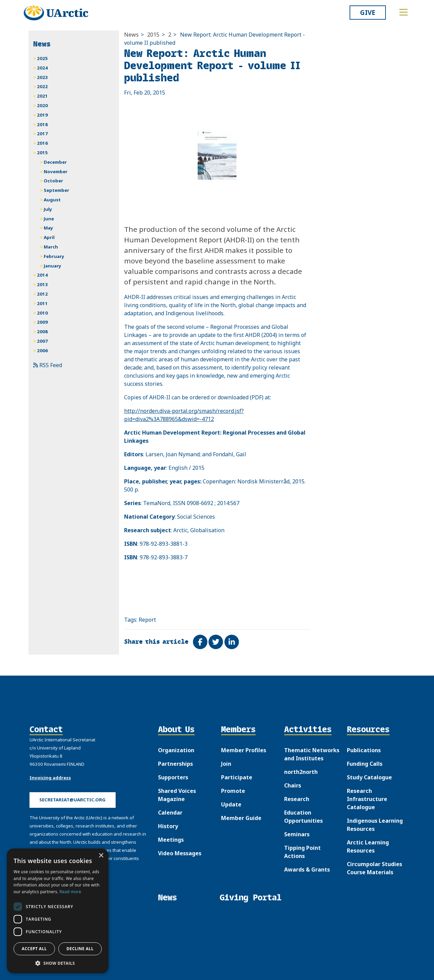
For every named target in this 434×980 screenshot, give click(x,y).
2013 (42, 284)
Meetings (171, 840)
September (56, 190)
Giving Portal (251, 897)
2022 (42, 86)
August (52, 200)
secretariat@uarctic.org (72, 800)
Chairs (293, 785)
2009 (42, 322)
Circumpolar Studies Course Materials (374, 868)
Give (368, 12)
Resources (368, 730)
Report (147, 620)
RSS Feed (48, 365)
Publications (364, 750)
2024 (42, 68)
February (54, 256)
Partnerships (175, 764)
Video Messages (180, 853)
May (48, 228)
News (131, 35)
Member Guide (241, 818)
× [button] (101, 856)
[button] (58, 963)
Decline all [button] (80, 949)
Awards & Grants (307, 869)
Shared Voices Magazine (177, 795)
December (55, 162)
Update (231, 804)
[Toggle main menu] (403, 12)
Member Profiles (244, 750)
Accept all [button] (34, 949)
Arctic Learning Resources (368, 846)
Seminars (297, 834)
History (168, 826)
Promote (233, 791)
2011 (42, 303)
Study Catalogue (369, 777)
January (53, 266)
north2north (301, 772)
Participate (237, 777)
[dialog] (58, 911)
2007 (42, 341)
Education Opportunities (303, 817)
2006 (42, 351)
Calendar (170, 813)
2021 (42, 96)
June (49, 219)
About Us (176, 730)
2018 (42, 124)
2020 (42, 105)
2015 (153, 35)
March (51, 247)
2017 (42, 134)
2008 (42, 332)
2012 (42, 294)
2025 (42, 58)
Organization (176, 750)
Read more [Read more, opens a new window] (71, 892)
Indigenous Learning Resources (375, 825)
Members (238, 730)
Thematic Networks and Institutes (312, 754)
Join (226, 764)
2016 (42, 143)
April (49, 237)
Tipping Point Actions (302, 852)
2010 (42, 313)
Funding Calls (365, 764)
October (53, 181)
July (48, 209)
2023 (42, 77)
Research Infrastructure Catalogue (367, 799)
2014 (42, 275)
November (56, 172)
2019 (42, 115)
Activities (308, 730)
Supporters (173, 777)
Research (297, 799)
